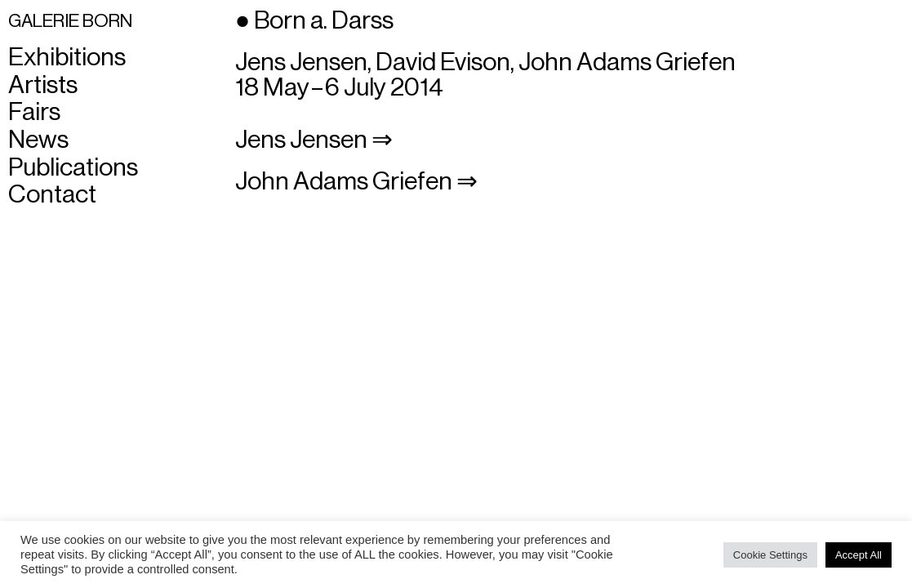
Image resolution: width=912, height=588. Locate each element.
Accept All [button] (859, 555)
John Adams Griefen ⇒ (356, 182)
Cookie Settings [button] (770, 555)
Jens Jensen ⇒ (314, 140)
